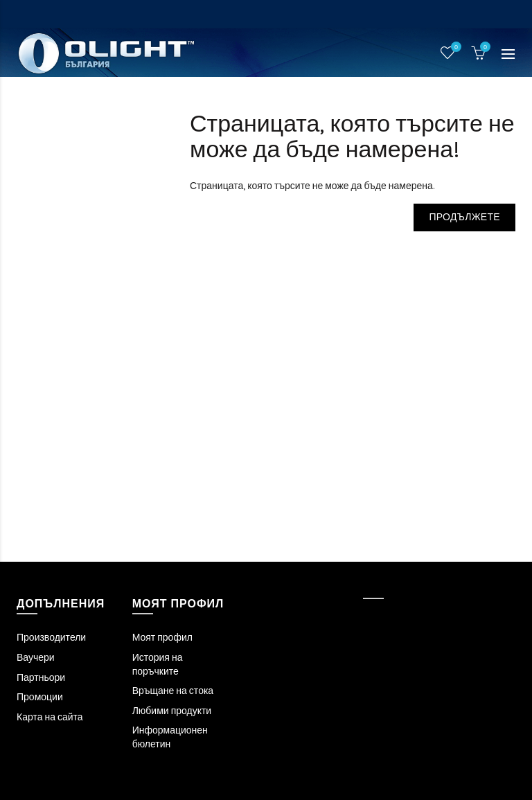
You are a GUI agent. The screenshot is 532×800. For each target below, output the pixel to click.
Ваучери (36, 658)
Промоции (40, 697)
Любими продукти (172, 711)
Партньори (41, 678)
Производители (51, 638)
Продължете (464, 217)
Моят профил (162, 638)
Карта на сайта (50, 717)
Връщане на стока (173, 691)
